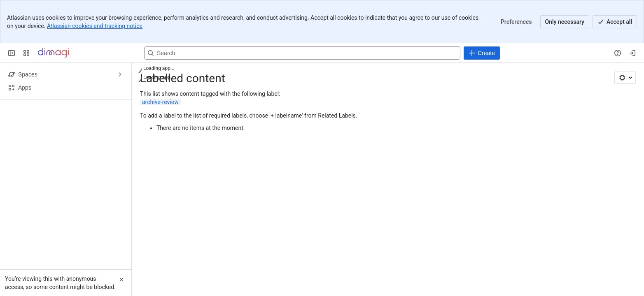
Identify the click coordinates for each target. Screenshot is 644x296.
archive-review (160, 102)
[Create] (482, 53)
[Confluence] (53, 53)
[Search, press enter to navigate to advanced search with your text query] (302, 53)
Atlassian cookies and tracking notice (95, 26)
